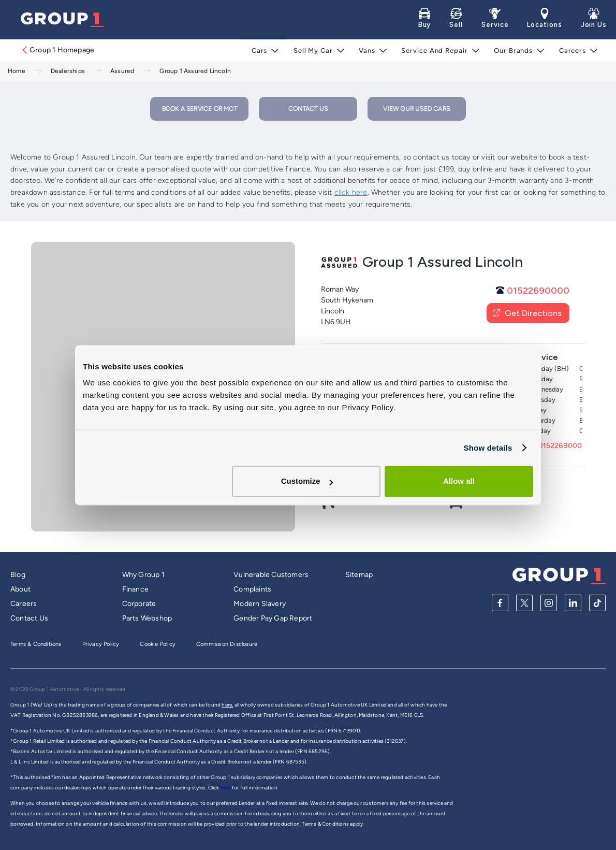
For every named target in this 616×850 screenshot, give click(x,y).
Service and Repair (435, 51)
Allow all (459, 481)
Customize (307, 481)
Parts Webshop (147, 618)
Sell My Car (316, 51)
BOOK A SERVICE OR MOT (200, 109)
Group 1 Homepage (57, 50)
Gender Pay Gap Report (273, 618)
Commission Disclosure (227, 644)
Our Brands (514, 51)
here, (227, 705)
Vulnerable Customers (271, 575)
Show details (488, 448)
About (20, 589)
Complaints (252, 589)
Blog (18, 575)
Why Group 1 (143, 575)
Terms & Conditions (36, 644)
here (226, 788)
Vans (369, 51)
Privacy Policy (101, 644)
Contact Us (29, 618)
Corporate (139, 604)
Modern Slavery (260, 604)
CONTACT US (308, 109)
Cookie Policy (158, 644)
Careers (572, 51)
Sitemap (359, 575)
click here (351, 192)
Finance (135, 589)
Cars (263, 51)
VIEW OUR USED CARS (416, 109)
